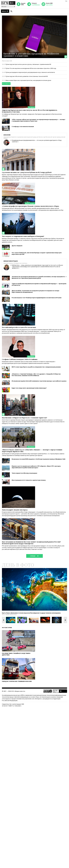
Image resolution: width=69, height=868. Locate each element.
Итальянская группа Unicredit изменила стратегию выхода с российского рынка (39, 381)
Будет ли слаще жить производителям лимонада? (29, 388)
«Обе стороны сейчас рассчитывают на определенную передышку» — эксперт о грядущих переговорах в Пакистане (38, 120)
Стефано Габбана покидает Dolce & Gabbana (20, 359)
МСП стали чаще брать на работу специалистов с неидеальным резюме (36, 367)
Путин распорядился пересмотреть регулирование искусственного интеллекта (30, 72)
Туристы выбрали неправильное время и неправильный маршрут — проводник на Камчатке (39, 284)
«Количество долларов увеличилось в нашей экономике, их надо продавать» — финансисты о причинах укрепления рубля (39, 277)
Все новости (6, 84)
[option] (34, 589)
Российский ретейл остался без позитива (19, 327)
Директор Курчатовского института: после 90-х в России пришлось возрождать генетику (30, 111)
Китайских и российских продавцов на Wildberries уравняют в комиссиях (31, 55)
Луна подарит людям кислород (15, 510)
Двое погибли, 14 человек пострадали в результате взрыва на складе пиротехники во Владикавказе (35, 291)
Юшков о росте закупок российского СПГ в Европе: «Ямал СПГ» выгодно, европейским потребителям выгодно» (36, 467)
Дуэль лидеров (17, 246)
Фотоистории (7, 628)
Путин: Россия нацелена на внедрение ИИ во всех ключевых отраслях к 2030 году (31, 68)
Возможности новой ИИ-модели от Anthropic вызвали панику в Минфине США (38, 459)
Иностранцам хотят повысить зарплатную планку (29, 480)
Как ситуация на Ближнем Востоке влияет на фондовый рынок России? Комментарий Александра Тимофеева (31, 543)
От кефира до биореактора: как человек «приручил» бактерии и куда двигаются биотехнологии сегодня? (32, 115)
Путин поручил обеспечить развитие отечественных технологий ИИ (27, 76)
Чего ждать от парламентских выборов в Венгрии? (23, 236)
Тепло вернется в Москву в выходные (24, 473)
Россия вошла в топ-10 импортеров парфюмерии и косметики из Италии (37, 298)
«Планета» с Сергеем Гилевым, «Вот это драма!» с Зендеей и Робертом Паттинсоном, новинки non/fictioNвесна (36, 375)
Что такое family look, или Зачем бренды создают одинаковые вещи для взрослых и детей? (37, 253)
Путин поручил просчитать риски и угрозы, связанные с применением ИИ (28, 64)
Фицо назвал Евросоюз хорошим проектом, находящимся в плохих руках (28, 80)
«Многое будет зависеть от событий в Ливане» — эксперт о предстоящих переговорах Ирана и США (32, 451)
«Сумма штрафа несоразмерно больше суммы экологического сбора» (31, 206)
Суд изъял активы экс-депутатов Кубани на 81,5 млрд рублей (27, 172)
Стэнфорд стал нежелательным (23, 126)
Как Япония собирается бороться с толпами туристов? (25, 418)
